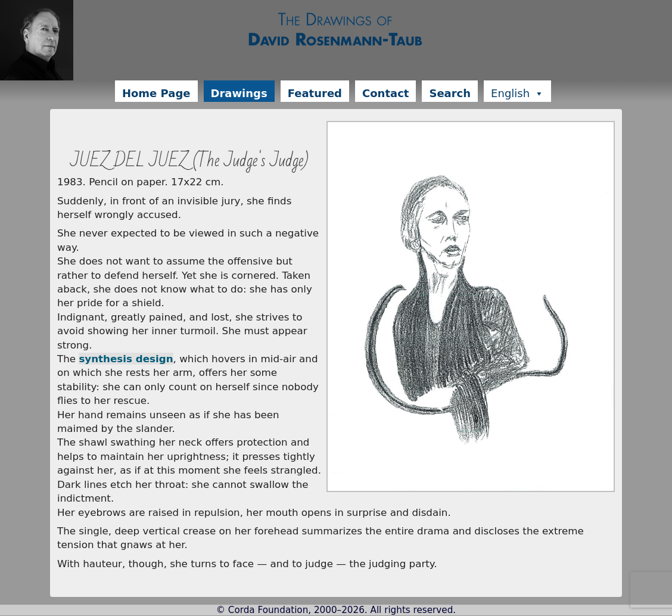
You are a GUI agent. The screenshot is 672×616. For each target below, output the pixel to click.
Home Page (156, 93)
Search (450, 93)
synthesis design (126, 359)
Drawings (239, 93)
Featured (315, 93)
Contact (385, 93)
